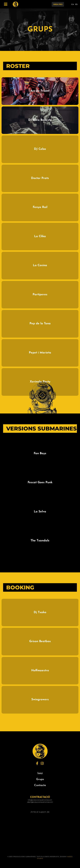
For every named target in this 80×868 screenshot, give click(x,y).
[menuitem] (73, 5)
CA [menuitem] (73, 5)
